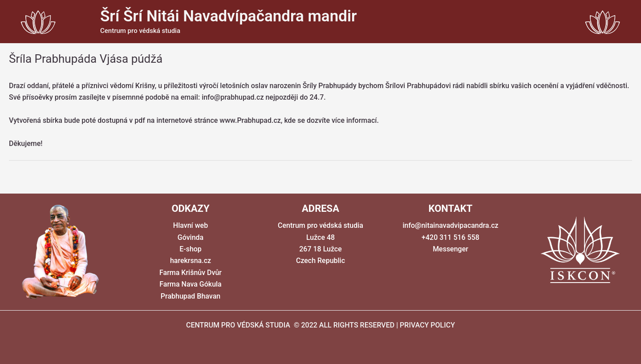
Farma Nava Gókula (191, 284)
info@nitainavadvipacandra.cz (450, 225)
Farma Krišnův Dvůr (191, 273)
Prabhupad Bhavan (191, 296)
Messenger (450, 249)
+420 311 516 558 (450, 237)
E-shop (191, 249)
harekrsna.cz (191, 261)
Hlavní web (191, 225)
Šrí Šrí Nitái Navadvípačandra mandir (229, 16)
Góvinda (191, 237)
